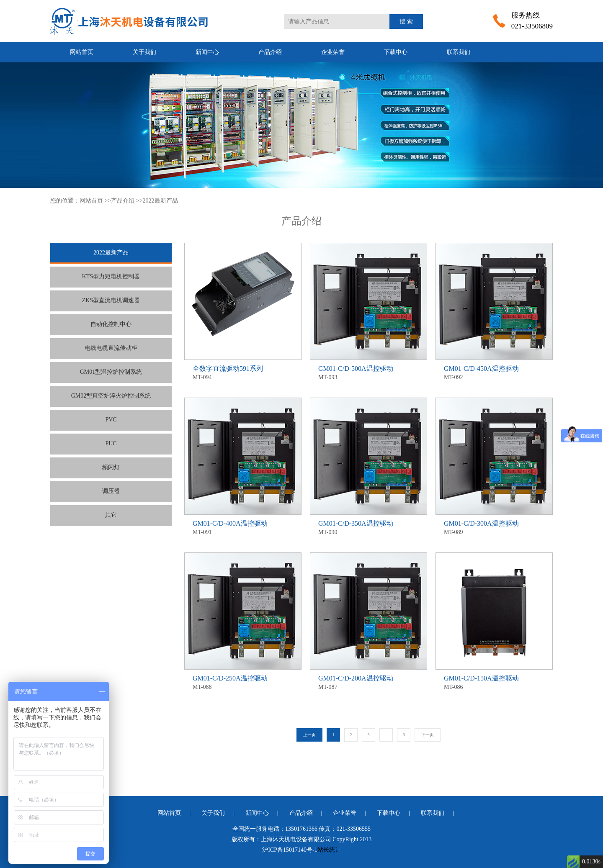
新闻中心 (207, 52)
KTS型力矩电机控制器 (111, 276)
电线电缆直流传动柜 (111, 348)
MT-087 (368, 682)
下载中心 (396, 52)
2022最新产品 (160, 201)
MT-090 (368, 527)
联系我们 (459, 52)
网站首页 (82, 52)
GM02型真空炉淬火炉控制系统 (111, 396)
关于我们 (144, 52)
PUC (111, 443)
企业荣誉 (333, 52)
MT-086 (494, 682)
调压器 (111, 491)
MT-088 (243, 682)
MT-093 (368, 372)
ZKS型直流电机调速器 (111, 300)
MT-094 (243, 372)
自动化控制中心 (111, 324)
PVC (111, 420)
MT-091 (243, 527)
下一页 (428, 735)
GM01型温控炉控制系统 (111, 372)
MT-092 (494, 372)
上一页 (309, 735)
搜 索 (406, 22)
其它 (111, 515)
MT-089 (494, 527)
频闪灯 (111, 467)
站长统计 (329, 850)
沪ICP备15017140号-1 (290, 850)
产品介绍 (270, 52)
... (386, 735)
